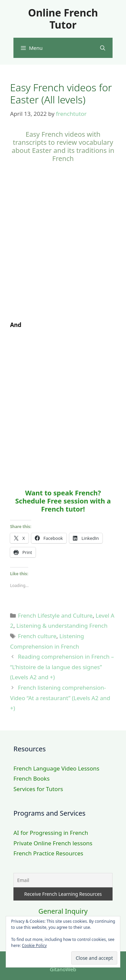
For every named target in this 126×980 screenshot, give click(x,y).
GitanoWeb (63, 969)
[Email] (63, 880)
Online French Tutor (63, 19)
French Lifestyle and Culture (55, 615)
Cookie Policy (34, 945)
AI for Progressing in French (51, 833)
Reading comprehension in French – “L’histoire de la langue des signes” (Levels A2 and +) (62, 667)
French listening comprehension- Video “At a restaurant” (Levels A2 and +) (60, 698)
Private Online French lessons (53, 843)
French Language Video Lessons (56, 768)
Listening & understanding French (62, 626)
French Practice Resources (48, 853)
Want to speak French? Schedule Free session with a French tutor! (63, 501)
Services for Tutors (38, 789)
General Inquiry (63, 911)
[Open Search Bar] (103, 48)
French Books (32, 778)
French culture (37, 636)
